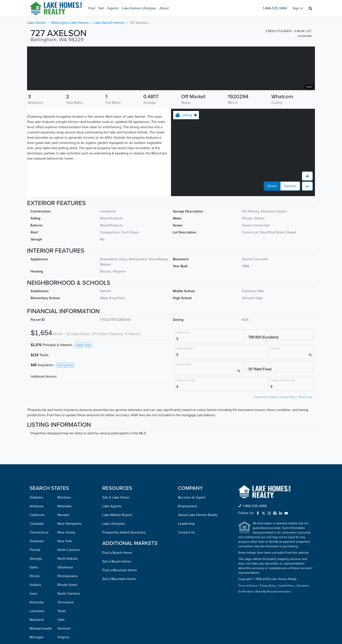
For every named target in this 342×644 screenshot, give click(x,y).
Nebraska (64, 550)
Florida (35, 594)
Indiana (35, 628)
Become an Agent (192, 541)
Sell (101, 8)
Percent (275, 392)
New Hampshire (69, 567)
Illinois (35, 620)
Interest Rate (184, 408)
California (37, 559)
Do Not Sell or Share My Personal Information (265, 635)
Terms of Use (305, 441)
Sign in (298, 8)
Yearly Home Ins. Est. (283, 424)
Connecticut (39, 576)
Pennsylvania (67, 620)
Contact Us (186, 576)
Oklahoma (65, 611)
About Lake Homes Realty (198, 559)
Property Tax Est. (187, 424)
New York (65, 585)
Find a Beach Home (117, 596)
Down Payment (186, 392)
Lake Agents (112, 550)
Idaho (34, 611)
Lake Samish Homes (109, 23)
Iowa (33, 637)
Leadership (186, 567)
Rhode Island (67, 628)
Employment (188, 550)
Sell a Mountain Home (119, 623)
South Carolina (69, 637)
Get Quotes (65, 409)
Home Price (184, 376)
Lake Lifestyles (114, 567)
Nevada (63, 559)
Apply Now (83, 389)
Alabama (36, 541)
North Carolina (68, 594)
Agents (113, 8)
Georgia (36, 602)
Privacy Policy (288, 441)
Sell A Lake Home (116, 541)
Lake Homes (36, 23)
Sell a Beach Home (117, 605)
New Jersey (66, 576)
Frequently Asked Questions (124, 576)
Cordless (273, 441)
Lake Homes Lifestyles (139, 8)
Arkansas (37, 550)
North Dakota (67, 602)
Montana (64, 541)
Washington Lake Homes (70, 23)
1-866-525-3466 (275, 8)
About (164, 8)
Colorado (37, 567)
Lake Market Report (117, 559)
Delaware (37, 585)
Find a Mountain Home (120, 614)
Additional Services (44, 420)
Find (91, 8)
